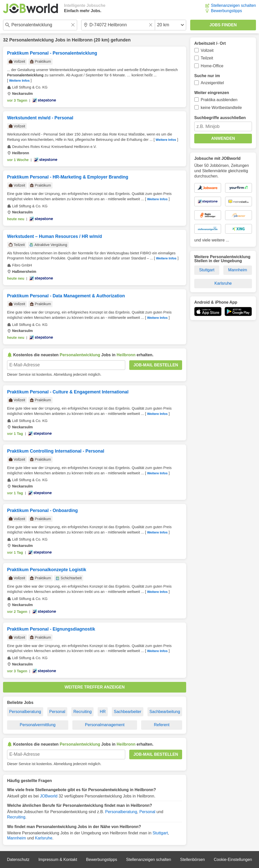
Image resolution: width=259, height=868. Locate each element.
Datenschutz (18, 860)
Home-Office (212, 66)
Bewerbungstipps (226, 11)
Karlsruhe (44, 838)
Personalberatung (25, 712)
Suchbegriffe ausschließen (220, 118)
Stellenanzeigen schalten (233, 5)
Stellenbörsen (192, 860)
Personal (57, 712)
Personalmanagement (105, 725)
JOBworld (49, 796)
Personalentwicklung (31, 40)
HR (103, 712)
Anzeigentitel (212, 83)
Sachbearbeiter (128, 712)
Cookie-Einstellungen (233, 860)
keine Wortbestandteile (221, 108)
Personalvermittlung (38, 725)
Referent (162, 725)
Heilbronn (82, 40)
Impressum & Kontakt (58, 860)
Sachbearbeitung (165, 712)
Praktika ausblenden (219, 100)
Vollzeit (207, 50)
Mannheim (17, 838)
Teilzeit (207, 58)
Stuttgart (160, 833)
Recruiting (82, 712)
